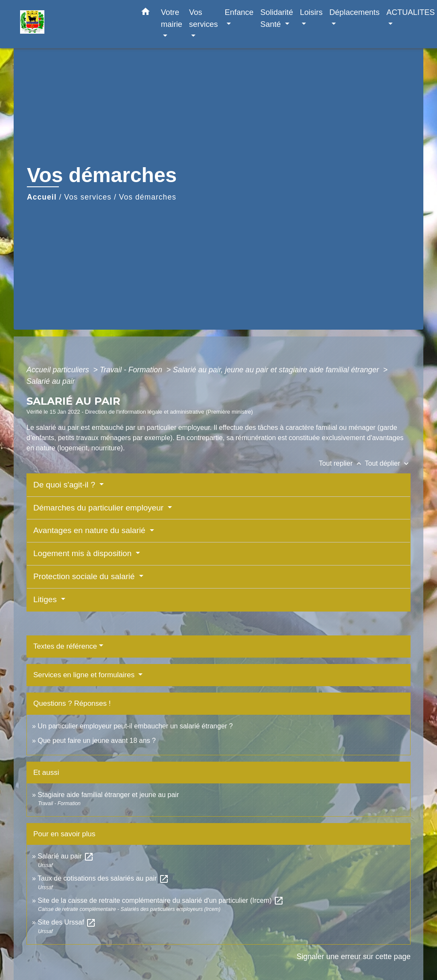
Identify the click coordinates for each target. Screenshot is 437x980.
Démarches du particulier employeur (99, 508)
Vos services (88, 197)
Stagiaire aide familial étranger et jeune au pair (108, 795)
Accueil (42, 197)
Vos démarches (148, 197)
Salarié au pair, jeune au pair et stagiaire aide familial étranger (277, 370)
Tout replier (342, 463)
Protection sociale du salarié (85, 576)
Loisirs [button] (311, 12)
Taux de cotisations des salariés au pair (103, 878)
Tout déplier (388, 463)
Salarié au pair (51, 381)
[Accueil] (73, 24)
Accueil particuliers (59, 370)
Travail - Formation (132, 370)
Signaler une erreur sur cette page (354, 957)
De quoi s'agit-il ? (65, 485)
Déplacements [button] (355, 12)
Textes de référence (65, 646)
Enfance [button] (239, 12)
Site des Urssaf (67, 922)
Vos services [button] (203, 18)
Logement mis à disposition (84, 553)
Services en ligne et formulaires (85, 675)
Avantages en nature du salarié (90, 530)
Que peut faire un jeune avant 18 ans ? (97, 741)
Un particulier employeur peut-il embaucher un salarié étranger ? (135, 726)
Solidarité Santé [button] (277, 18)
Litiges (46, 599)
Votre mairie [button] (172, 18)
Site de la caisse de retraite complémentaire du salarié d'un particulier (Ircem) (161, 900)
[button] (146, 13)
